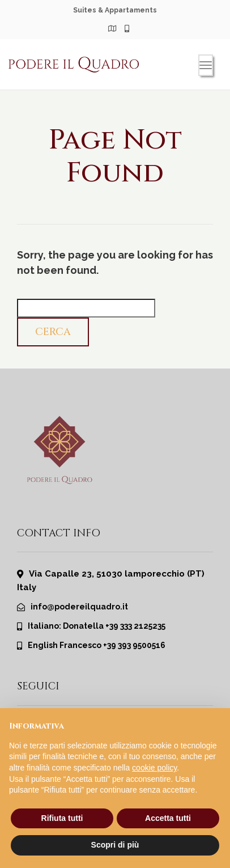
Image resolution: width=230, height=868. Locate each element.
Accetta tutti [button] (168, 818)
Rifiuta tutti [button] (62, 818)
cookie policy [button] (154, 768)
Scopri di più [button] (115, 845)
